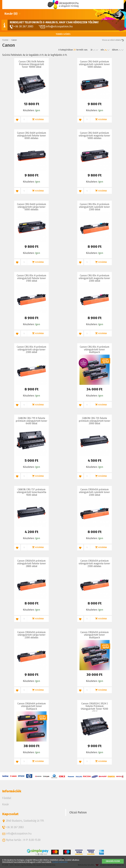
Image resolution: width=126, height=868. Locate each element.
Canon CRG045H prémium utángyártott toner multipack (95, 635)
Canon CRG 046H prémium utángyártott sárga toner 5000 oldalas (32, 207)
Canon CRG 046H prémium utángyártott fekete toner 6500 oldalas (32, 136)
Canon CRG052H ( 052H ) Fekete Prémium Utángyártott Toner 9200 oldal (94, 708)
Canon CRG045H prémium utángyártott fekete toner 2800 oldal (32, 563)
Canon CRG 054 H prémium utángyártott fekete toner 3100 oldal (31, 278)
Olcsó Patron (78, 812)
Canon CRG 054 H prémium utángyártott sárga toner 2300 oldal (31, 349)
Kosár (6, 804)
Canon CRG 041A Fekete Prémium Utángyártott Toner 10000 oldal (31, 64)
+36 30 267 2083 (22, 27)
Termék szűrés (63, 34)
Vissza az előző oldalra (113, 40)
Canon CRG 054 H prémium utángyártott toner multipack (95, 349)
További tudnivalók (60, 862)
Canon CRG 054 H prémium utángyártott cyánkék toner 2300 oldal (94, 207)
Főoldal (5, 40)
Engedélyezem (113, 861)
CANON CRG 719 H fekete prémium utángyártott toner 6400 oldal (31, 421)
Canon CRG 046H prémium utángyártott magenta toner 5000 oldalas (94, 136)
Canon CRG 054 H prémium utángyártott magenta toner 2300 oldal (94, 278)
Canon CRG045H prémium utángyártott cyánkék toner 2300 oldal (94, 492)
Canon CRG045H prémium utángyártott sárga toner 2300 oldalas (31, 635)
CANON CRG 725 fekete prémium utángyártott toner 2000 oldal (95, 421)
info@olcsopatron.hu (56, 26)
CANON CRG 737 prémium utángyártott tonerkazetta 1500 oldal (32, 492)
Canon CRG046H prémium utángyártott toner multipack (32, 706)
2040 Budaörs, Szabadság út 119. (23, 821)
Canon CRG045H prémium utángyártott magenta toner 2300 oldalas (94, 563)
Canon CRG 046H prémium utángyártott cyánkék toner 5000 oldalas (94, 64)
